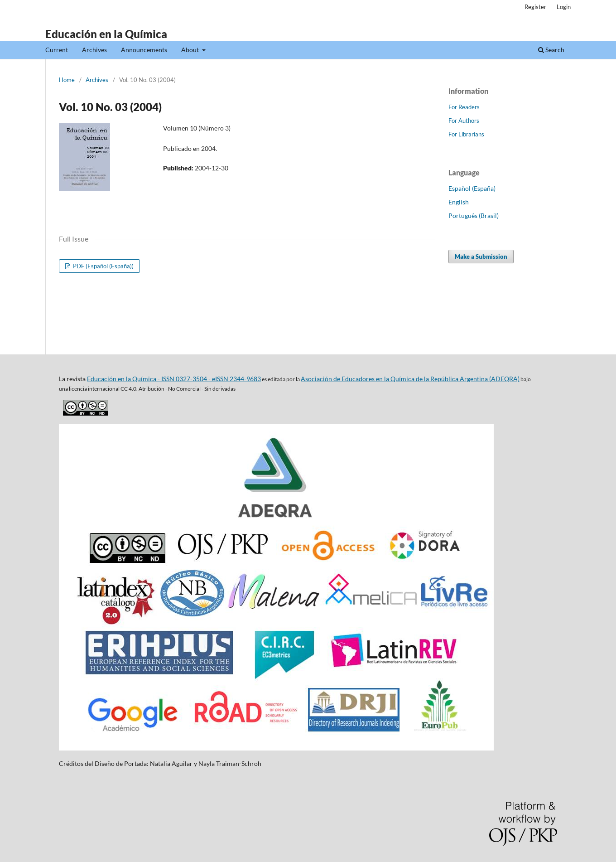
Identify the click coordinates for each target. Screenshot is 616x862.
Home (67, 80)
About (191, 50)
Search (551, 50)
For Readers (464, 107)
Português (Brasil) (474, 215)
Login (564, 7)
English (459, 202)
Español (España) (472, 188)
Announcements (144, 50)
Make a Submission (481, 257)
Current (57, 50)
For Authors (464, 121)
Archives (94, 50)
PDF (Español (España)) (103, 266)
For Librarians (466, 134)
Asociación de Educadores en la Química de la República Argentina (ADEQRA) (410, 379)
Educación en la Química (106, 34)
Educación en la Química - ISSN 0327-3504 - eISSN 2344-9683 (174, 379)
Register (535, 7)
